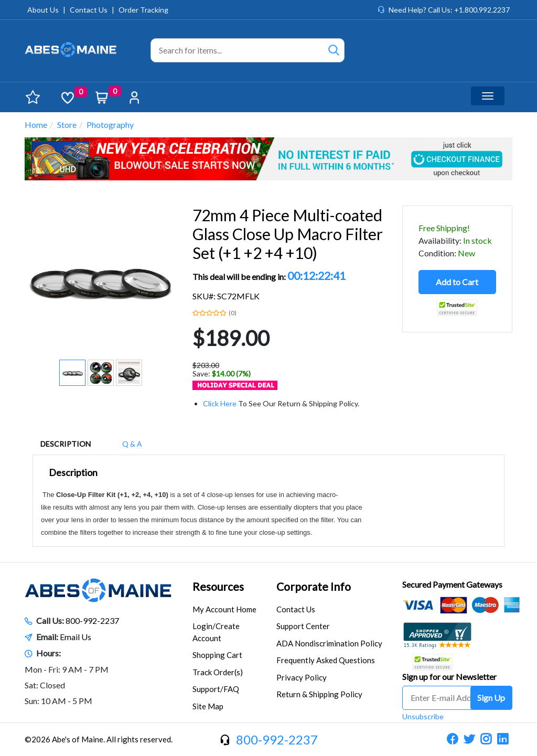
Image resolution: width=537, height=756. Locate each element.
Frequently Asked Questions (326, 660)
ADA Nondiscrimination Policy (329, 643)
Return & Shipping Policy (319, 694)
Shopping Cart (217, 655)
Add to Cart (457, 282)
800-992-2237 (92, 620)
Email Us (76, 637)
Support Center (303, 626)
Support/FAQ (216, 689)
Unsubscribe (423, 716)
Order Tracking (143, 10)
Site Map (208, 706)
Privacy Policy (302, 677)
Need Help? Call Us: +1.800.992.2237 (449, 10)
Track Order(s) (218, 672)
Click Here (220, 403)
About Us (43, 10)
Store (67, 125)
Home (36, 125)
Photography (110, 125)
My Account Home (224, 609)
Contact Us (89, 10)
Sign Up (491, 698)
